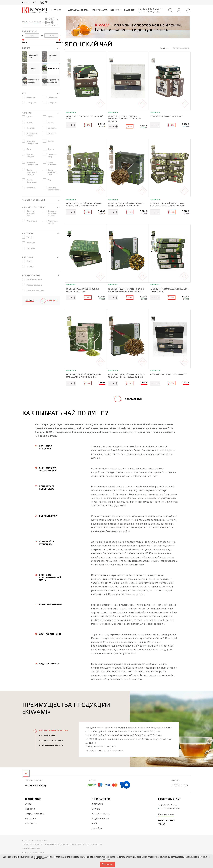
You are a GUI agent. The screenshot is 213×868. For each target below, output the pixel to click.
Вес (24, 93)
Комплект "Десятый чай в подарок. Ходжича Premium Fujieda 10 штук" (126, 374)
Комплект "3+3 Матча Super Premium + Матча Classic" (169, 289)
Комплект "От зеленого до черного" (169, 372)
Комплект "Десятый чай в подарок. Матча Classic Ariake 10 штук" (84, 374)
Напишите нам (166, 811)
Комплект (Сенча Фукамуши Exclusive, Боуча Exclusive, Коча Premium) (124, 119)
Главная (26, 22)
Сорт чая (27, 113)
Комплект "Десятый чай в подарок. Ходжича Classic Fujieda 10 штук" (168, 204)
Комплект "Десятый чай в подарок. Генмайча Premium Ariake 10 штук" (126, 289)
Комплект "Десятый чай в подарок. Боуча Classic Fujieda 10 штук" (126, 204)
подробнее (40, 857)
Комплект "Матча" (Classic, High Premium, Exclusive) (83, 289)
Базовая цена (29, 31)
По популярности (181, 48)
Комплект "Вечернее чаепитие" (166, 116)
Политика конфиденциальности (41, 854)
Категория (28, 233)
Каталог (37, 22)
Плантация (28, 257)
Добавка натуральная (34, 207)
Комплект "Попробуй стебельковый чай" (85, 117)
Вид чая (26, 48)
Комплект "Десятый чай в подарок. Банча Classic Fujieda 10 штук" (84, 204)
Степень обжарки (31, 275)
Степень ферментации (33, 200)
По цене (164, 48)
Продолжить (107, 864)
